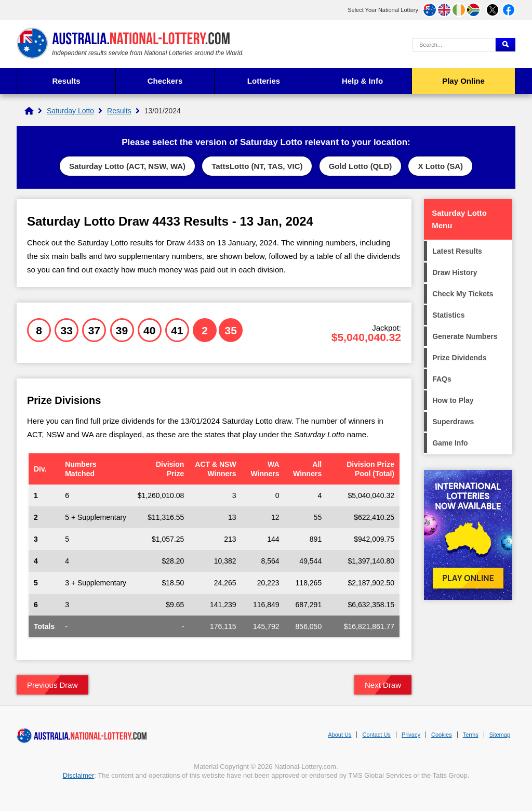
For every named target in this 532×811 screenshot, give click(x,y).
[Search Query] (454, 45)
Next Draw (383, 685)
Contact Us (376, 735)
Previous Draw (52, 685)
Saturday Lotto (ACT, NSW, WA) (127, 166)
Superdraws (453, 422)
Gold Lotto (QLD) (361, 166)
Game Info (450, 443)
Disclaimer (79, 775)
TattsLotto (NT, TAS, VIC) (257, 166)
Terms (471, 735)
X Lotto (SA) (440, 166)
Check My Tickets (463, 294)
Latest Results (457, 251)
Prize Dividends (459, 358)
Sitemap (500, 735)
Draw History (455, 272)
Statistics (448, 315)
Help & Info (362, 81)
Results (66, 81)
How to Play (453, 400)
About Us (340, 735)
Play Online (463, 81)
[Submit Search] (506, 45)
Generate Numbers (465, 336)
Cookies (442, 735)
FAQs (442, 379)
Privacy (411, 735)
